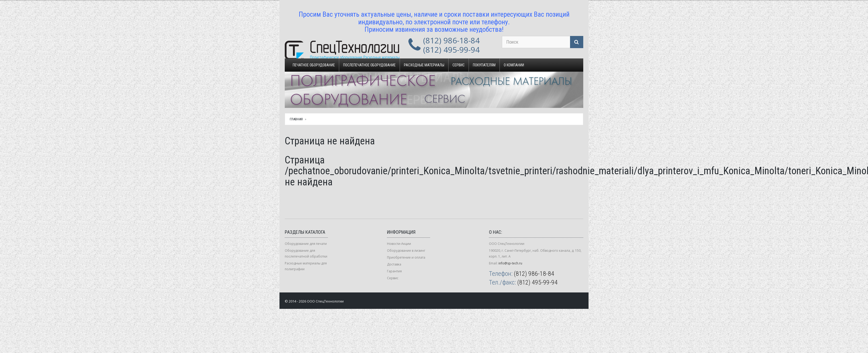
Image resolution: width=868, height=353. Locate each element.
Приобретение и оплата (406, 257)
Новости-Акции (399, 244)
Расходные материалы (424, 65)
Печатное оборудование (314, 65)
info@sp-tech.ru (510, 263)
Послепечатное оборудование (369, 65)
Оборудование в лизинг (406, 251)
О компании (514, 65)
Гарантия (394, 271)
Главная (296, 119)
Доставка (394, 264)
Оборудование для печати (306, 244)
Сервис (459, 65)
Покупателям (484, 65)
